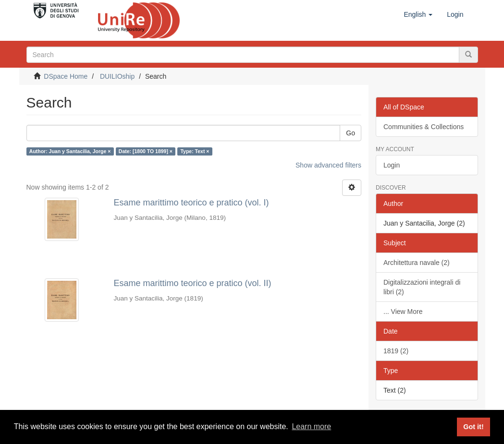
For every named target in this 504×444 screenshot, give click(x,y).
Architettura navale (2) (417, 263)
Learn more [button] (311, 426)
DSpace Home (66, 76)
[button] (418, 14)
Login (392, 165)
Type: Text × (195, 151)
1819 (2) (396, 351)
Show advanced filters (328, 165)
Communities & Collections (424, 127)
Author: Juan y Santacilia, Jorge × (70, 151)
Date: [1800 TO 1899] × (146, 151)
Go (350, 133)
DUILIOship (117, 76)
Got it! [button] (473, 427)
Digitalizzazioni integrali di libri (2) (422, 287)
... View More (403, 312)
